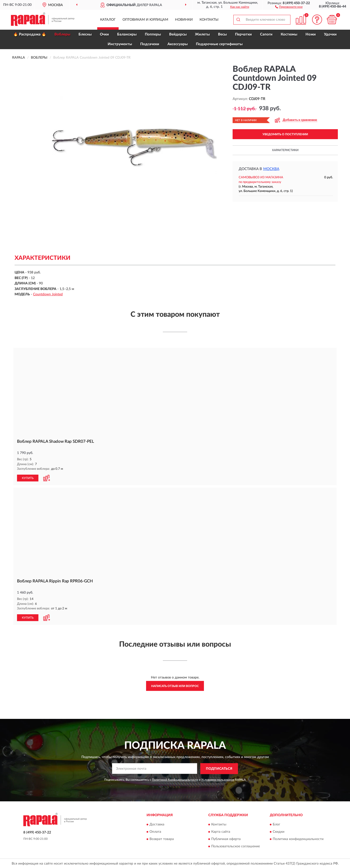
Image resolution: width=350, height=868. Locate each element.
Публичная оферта (226, 839)
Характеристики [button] (285, 150)
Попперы (153, 34)
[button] (289, 7)
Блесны (85, 34)
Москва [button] (271, 169)
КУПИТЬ (28, 478)
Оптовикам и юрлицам (145, 20)
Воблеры (62, 34)
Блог (276, 825)
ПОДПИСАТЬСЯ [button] (219, 769)
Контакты (209, 20)
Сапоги (266, 34)
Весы (222, 34)
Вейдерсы (178, 34)
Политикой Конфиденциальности (175, 780)
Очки (104, 34)
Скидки (279, 832)
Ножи (311, 34)
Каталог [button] (108, 20)
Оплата (155, 832)
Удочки (330, 34)
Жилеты (202, 34)
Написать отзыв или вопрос (175, 686)
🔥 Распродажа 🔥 (30, 34)
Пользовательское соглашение (236, 847)
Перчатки (243, 34)
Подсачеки (150, 44)
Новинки (184, 20)
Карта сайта (221, 832)
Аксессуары (178, 44)
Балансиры (127, 34)
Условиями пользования (218, 780)
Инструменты (120, 44)
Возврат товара (162, 839)
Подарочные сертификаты (219, 44)
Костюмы (289, 34)
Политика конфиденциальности (298, 839)
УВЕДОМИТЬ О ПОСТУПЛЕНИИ (285, 134)
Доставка (157, 825)
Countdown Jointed (48, 294)
